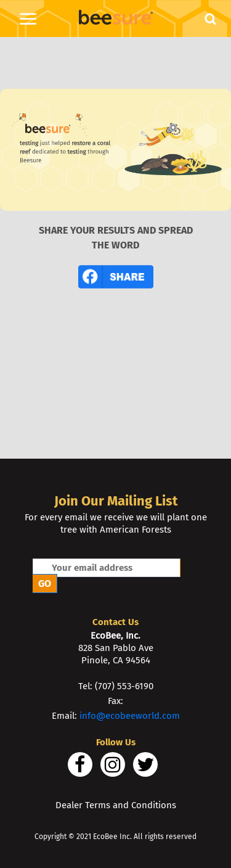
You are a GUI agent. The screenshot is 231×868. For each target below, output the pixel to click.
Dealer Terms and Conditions (116, 805)
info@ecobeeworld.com (130, 716)
